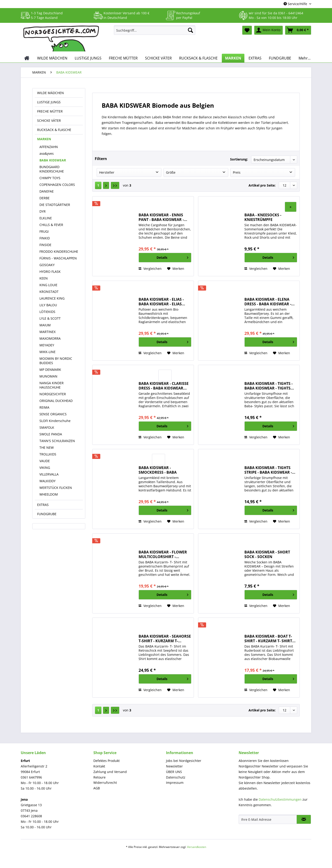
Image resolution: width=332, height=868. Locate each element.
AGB (97, 788)
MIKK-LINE (47, 352)
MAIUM (45, 325)
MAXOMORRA (50, 338)
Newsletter (174, 766)
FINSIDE (45, 245)
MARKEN (44, 139)
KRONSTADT (49, 292)
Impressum (175, 783)
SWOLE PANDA (51, 434)
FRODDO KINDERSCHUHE (59, 251)
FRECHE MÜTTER (50, 111)
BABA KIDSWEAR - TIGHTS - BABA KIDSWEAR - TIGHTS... (269, 386)
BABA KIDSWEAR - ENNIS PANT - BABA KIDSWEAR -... (163, 217)
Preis (237, 172)
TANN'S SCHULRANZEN (57, 441)
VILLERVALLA (49, 474)
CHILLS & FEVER (51, 225)
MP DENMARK (50, 370)
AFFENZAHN (49, 147)
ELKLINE (46, 218)
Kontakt (99, 766)
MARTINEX (47, 332)
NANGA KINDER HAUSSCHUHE (52, 385)
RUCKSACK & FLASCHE (54, 130)
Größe (171, 172)
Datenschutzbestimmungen (280, 799)
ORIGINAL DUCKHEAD (56, 401)
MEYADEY (47, 345)
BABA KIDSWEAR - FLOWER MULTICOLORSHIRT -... (163, 554)
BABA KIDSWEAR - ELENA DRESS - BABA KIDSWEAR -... (270, 302)
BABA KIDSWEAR (53, 160)
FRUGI (44, 231)
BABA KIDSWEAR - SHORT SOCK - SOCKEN (267, 554)
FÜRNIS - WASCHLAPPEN (58, 258)
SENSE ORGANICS (53, 414)
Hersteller (107, 172)
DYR (43, 211)
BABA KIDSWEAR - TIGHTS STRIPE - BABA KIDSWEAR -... (270, 470)
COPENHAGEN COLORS (57, 185)
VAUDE (45, 461)
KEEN (44, 278)
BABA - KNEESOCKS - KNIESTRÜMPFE (263, 217)
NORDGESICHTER (53, 394)
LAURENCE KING (52, 298)
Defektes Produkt (107, 761)
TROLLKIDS (48, 454)
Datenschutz (176, 777)
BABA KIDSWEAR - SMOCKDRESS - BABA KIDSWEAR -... (158, 470)
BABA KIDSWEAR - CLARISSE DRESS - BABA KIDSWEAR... (164, 386)
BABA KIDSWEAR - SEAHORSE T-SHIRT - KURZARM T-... (165, 639)
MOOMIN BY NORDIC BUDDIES (56, 361)
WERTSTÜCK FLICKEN (56, 488)
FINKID (45, 238)
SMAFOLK (47, 427)
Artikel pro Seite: (262, 185)
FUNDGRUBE (47, 514)
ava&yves (47, 153)
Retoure (99, 777)
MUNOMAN (48, 376)
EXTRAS (43, 505)
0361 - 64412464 (291, 13)
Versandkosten (197, 847)
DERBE (44, 198)
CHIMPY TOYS (50, 178)
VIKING (45, 468)
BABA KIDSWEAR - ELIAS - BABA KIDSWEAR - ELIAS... (162, 302)
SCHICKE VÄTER (49, 120)
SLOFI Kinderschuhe (55, 421)
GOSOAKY (47, 265)
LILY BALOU (48, 305)
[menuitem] (155, 32)
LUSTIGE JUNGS (49, 102)
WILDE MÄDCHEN (50, 93)
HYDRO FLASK (50, 272)
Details (172, 257)
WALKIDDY (47, 481)
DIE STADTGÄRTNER (55, 205)
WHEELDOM (49, 494)
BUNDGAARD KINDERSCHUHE (52, 169)
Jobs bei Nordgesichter (184, 761)
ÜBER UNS (174, 772)
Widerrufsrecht (105, 783)
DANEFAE (47, 191)
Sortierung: (239, 159)
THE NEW (47, 447)
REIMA (44, 407)
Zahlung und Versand (110, 772)
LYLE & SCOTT (50, 318)
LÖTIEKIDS (47, 312)
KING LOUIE (48, 285)
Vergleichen (150, 269)
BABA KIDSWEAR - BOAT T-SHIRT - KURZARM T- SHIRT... (270, 639)
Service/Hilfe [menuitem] (296, 4)
